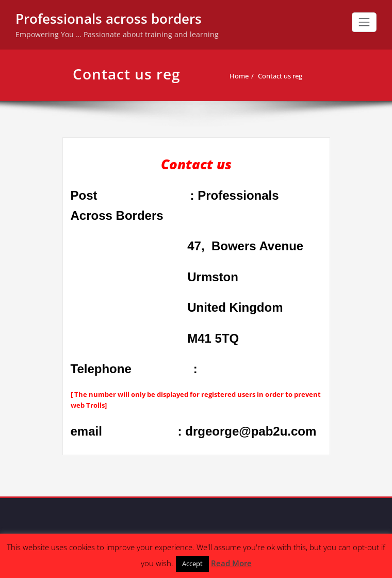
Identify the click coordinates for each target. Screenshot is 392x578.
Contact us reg (280, 76)
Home (239, 76)
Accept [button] (192, 564)
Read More (231, 563)
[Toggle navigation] (364, 22)
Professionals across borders (109, 19)
